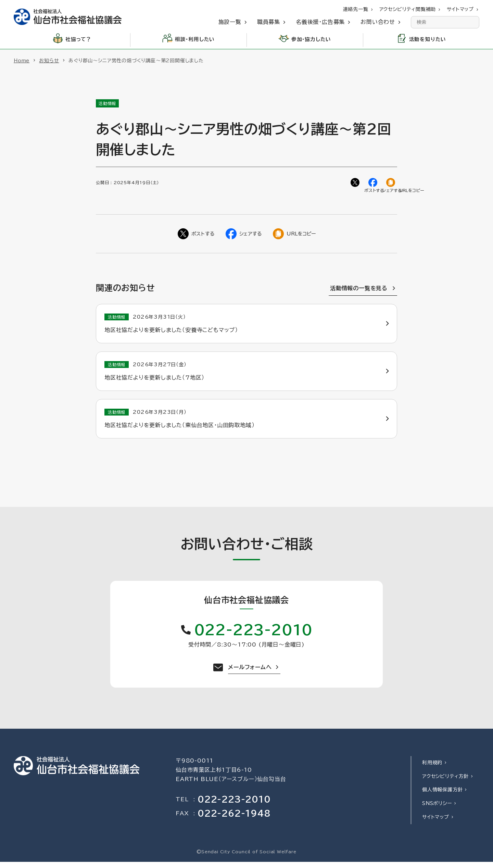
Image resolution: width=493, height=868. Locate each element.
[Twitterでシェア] (356, 183)
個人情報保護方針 (442, 796)
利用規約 (432, 769)
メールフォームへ (250, 673)
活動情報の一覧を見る (359, 290)
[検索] (473, 22)
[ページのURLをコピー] (392, 183)
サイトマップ (436, 823)
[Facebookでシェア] (374, 183)
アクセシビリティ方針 (445, 782)
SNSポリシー (437, 809)
